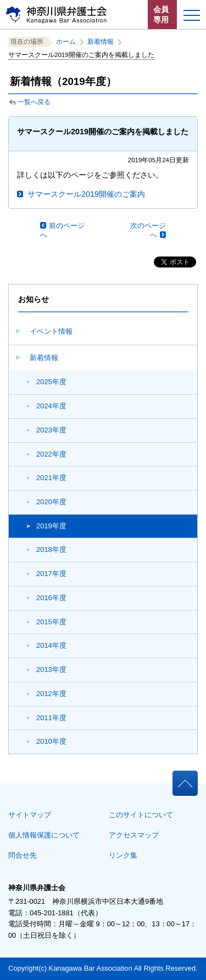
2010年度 (51, 741)
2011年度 (51, 718)
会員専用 (161, 15)
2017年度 (51, 574)
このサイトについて (141, 815)
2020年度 (51, 502)
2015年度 (51, 622)
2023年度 (51, 430)
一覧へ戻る (34, 102)
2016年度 (51, 598)
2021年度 (51, 478)
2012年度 (51, 694)
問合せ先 (23, 855)
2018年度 (51, 549)
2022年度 (51, 454)
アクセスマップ (134, 835)
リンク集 (123, 855)
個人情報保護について (44, 835)
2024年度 (51, 406)
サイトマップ (30, 815)
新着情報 (44, 358)
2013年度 (51, 670)
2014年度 (51, 645)
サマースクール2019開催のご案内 (86, 194)
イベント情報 (51, 331)
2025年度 (51, 382)
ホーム (66, 42)
